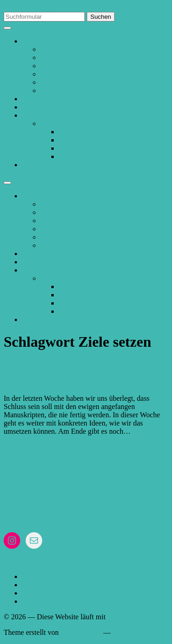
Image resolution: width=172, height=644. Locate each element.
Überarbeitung (80, 156)
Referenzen (57, 57)
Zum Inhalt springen (34, 8)
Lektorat (34, 41)
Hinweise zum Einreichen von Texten (95, 74)
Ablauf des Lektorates (73, 49)
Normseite (56, 82)
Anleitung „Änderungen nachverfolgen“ (99, 90)
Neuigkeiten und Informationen (105, 132)
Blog (29, 115)
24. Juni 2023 (24, 455)
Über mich (38, 99)
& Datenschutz (60, 494)
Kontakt (34, 165)
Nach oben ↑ (131, 632)
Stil (64, 148)
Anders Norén (81, 632)
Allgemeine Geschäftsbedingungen (92, 66)
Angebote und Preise (53, 107)
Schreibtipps (77, 140)
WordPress (123, 617)
